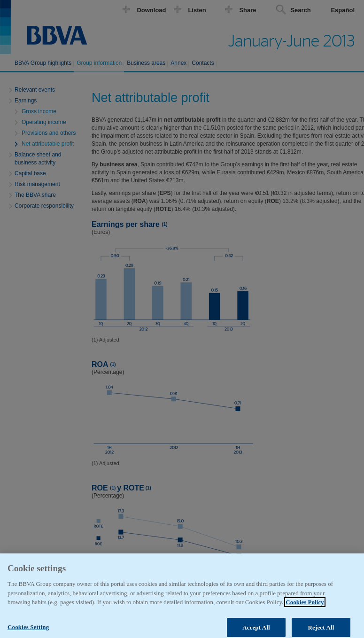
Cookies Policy (305, 607)
